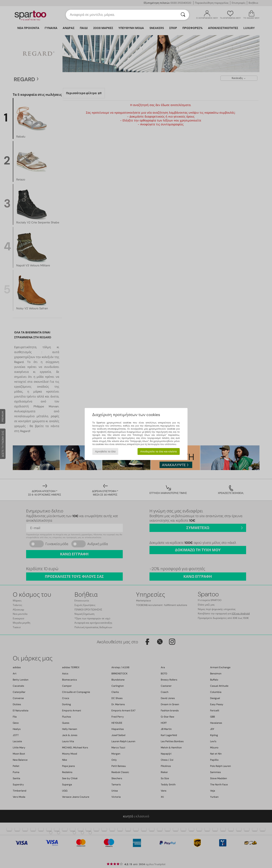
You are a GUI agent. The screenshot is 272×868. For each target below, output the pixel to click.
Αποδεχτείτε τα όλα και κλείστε (159, 451)
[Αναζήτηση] (183, 15)
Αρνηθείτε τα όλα (105, 451)
